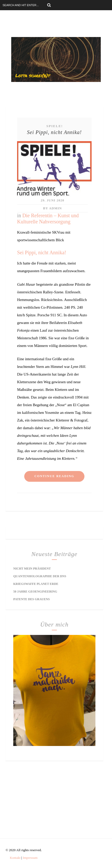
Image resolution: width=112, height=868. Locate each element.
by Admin (53, 208)
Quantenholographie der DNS (40, 576)
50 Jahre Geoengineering (35, 592)
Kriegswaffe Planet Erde (36, 584)
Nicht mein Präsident (32, 569)
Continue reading (54, 476)
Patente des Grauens (32, 599)
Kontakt (15, 858)
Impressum (30, 858)
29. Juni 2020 (53, 200)
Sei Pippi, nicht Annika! (54, 132)
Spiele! (55, 126)
